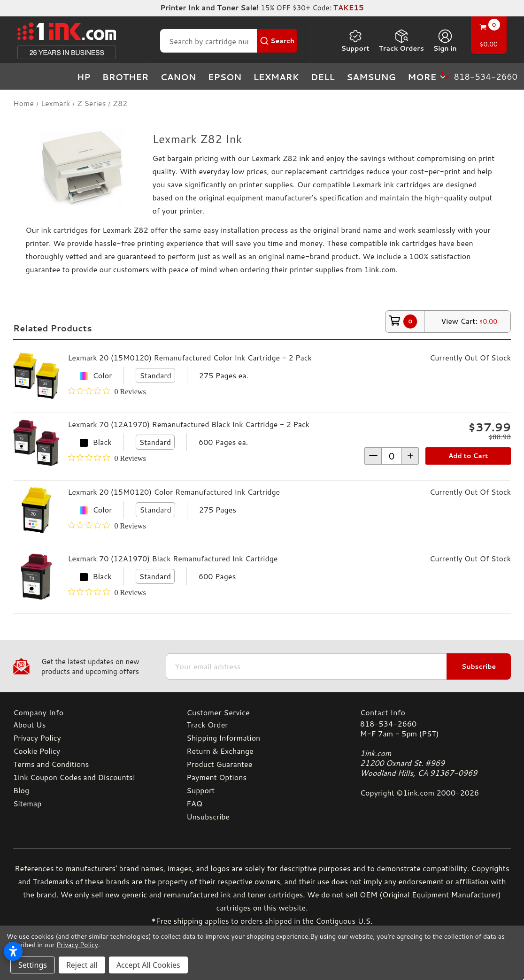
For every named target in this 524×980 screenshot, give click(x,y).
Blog (21, 790)
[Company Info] (89, 712)
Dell (323, 77)
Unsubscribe (208, 816)
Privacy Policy (37, 738)
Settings (33, 965)
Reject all (82, 965)
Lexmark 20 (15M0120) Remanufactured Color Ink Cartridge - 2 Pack (190, 357)
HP (84, 77)
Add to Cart (468, 456)
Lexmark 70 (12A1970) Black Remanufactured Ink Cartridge (173, 558)
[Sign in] (445, 41)
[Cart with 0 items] (489, 36)
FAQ (194, 803)
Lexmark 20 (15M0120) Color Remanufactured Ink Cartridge (174, 492)
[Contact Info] (435, 712)
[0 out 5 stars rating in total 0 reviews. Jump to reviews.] (107, 391)
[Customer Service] (262, 712)
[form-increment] (392, 456)
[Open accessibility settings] (13, 951)
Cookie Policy (37, 751)
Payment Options (216, 777)
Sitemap (27, 803)
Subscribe (479, 666)
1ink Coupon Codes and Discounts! (74, 777)
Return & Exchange (220, 751)
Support (355, 41)
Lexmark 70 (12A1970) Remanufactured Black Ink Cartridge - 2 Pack (189, 424)
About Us (29, 724)
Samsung (371, 77)
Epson (225, 77)
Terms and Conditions (51, 764)
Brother (126, 77)
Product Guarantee (219, 764)
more (427, 77)
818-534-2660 (388, 724)
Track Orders (401, 41)
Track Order (207, 724)
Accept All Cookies (148, 965)
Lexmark (276, 77)
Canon (178, 77)
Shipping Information (223, 738)
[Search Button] (277, 41)
